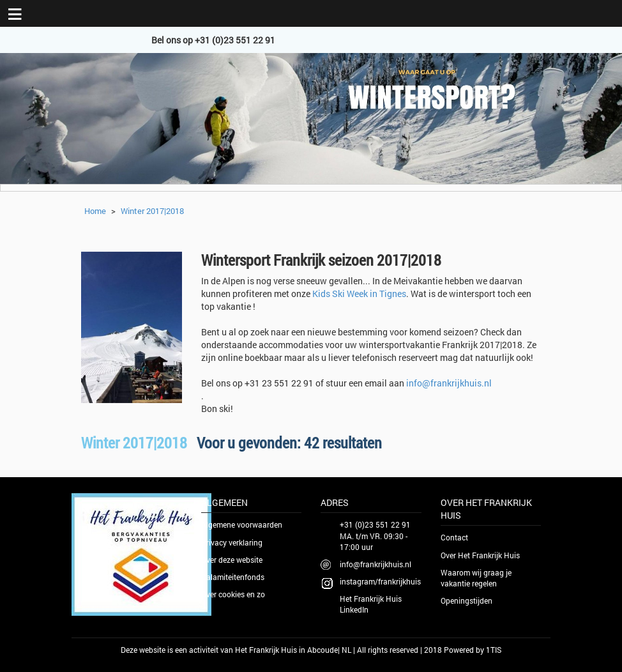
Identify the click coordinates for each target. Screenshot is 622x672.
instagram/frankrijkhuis (380, 581)
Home (95, 211)
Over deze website (232, 560)
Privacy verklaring (232, 542)
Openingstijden (466, 600)
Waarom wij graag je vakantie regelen (476, 578)
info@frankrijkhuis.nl (449, 383)
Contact (454, 537)
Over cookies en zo (233, 594)
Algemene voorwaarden (242, 524)
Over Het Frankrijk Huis (480, 555)
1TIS (494, 650)
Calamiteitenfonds (233, 577)
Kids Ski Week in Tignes (359, 294)
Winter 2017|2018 (152, 211)
